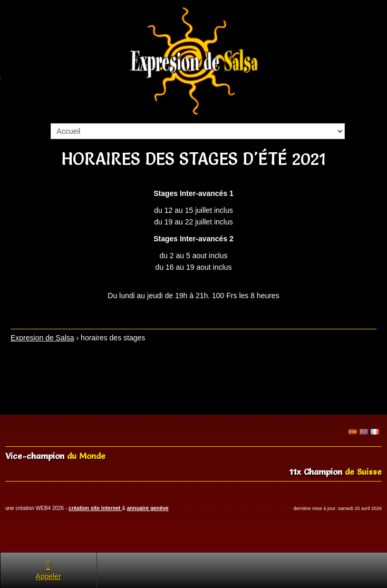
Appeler (49, 570)
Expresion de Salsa (42, 338)
